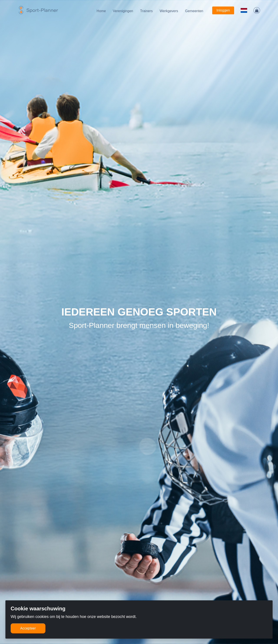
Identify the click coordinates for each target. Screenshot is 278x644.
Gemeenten (194, 11)
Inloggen (223, 10)
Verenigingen (123, 11)
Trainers (146, 11)
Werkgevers (169, 11)
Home (101, 11)
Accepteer (28, 628)
